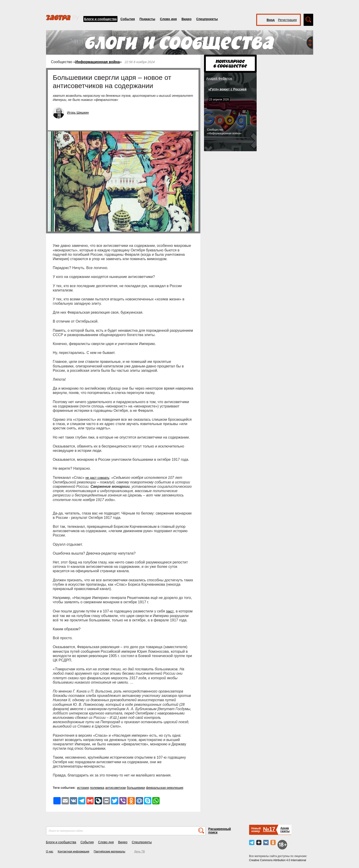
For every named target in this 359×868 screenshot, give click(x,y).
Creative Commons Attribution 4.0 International (278, 860)
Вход (271, 20)
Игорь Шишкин (78, 113)
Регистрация (287, 20)
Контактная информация (73, 852)
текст (170, 611)
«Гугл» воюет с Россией (228, 89)
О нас (50, 852)
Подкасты (147, 19)
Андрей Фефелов (219, 78)
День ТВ (139, 852)
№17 (269, 829)
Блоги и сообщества (101, 19)
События (128, 19)
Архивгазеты (285, 830)
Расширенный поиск (220, 831)
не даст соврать (97, 478)
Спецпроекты (207, 19)
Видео (187, 19)
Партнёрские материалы (109, 852)
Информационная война (98, 62)
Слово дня (168, 19)
